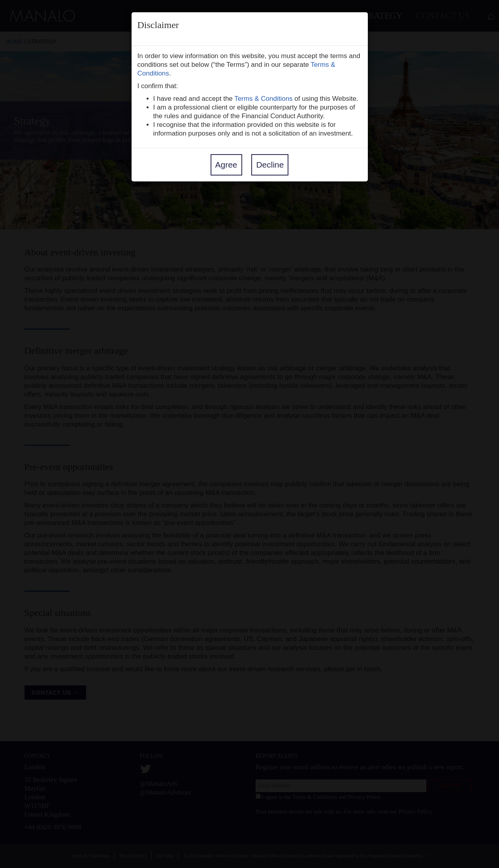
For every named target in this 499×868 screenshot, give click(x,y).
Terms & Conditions (263, 99)
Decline (270, 165)
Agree (226, 165)
